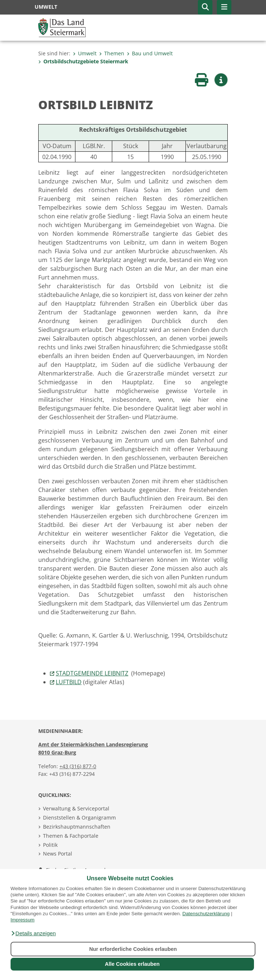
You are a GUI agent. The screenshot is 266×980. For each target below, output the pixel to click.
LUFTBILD (69, 682)
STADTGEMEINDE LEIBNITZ (92, 673)
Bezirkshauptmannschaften (77, 827)
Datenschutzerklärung (206, 914)
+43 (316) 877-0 (78, 766)
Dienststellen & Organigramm (79, 818)
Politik (50, 845)
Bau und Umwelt (150, 53)
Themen (112, 53)
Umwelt (85, 53)
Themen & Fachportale (71, 836)
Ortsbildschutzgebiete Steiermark (83, 61)
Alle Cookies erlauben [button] (132, 964)
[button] (33, 933)
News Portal (58, 854)
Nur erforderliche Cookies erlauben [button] (133, 949)
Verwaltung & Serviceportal (76, 808)
